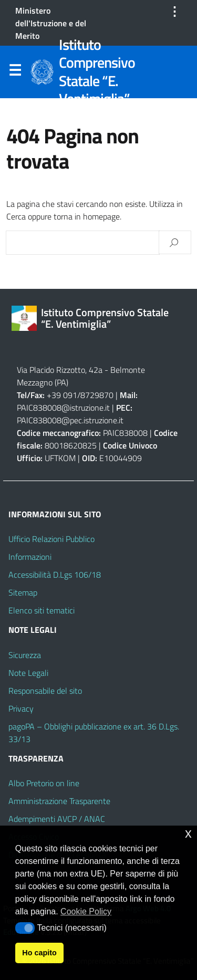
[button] (25, 928)
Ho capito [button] (39, 953)
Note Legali (28, 673)
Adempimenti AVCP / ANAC (57, 819)
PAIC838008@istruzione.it (63, 408)
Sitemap (23, 592)
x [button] (188, 833)
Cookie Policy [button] (86, 911)
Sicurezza (25, 655)
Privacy (21, 708)
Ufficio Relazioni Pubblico (51, 539)
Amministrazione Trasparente (59, 801)
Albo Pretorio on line (44, 783)
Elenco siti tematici (42, 610)
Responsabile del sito (45, 691)
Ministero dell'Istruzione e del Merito (51, 23)
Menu (15, 72)
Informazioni (30, 557)
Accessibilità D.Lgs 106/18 (55, 575)
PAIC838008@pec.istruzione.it (70, 420)
